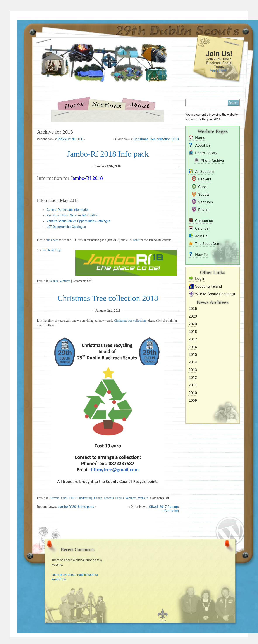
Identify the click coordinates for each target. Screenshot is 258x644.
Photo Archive (212, 161)
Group (98, 498)
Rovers (204, 210)
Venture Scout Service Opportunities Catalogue (78, 221)
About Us (139, 105)
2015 (193, 354)
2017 (193, 339)
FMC (72, 498)
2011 (193, 385)
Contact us (204, 221)
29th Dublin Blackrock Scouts (97, 70)
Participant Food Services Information (72, 215)
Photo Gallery (206, 153)
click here (52, 240)
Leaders (109, 498)
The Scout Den (207, 244)
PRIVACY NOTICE (70, 139)
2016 (193, 347)
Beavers (54, 498)
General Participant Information (68, 210)
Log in (200, 279)
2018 (193, 332)
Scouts (54, 281)
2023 (193, 316)
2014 (193, 362)
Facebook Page (52, 250)
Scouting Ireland (209, 286)
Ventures (65, 281)
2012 (193, 377)
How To (201, 255)
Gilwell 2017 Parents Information (164, 509)
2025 (193, 309)
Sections (107, 105)
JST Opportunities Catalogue (66, 227)
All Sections (205, 171)
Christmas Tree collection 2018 (156, 139)
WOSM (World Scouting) (215, 294)
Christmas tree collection (130, 321)
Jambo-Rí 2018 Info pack (108, 154)
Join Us (201, 236)
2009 (193, 400)
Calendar (202, 228)
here (136, 240)
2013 (193, 370)
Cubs (64, 498)
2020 (193, 324)
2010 (193, 393)
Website (143, 498)
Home (76, 105)
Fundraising (85, 498)
